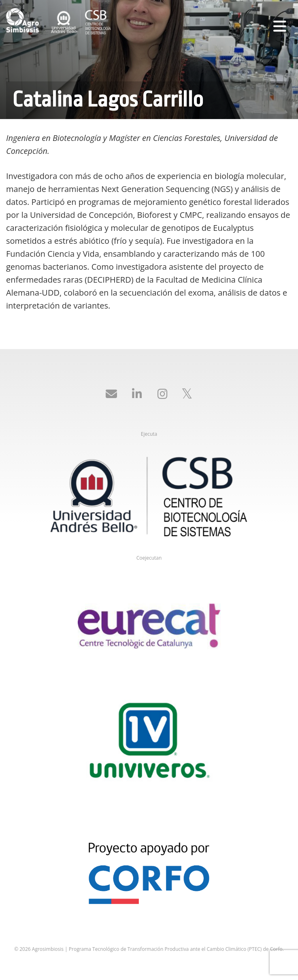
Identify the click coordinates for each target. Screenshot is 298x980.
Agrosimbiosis (24, 20)
